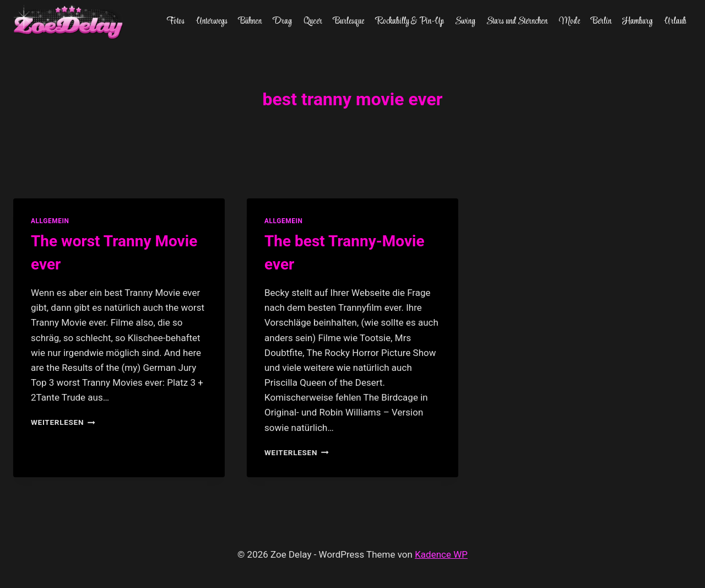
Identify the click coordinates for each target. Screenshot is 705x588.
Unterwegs (212, 21)
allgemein (50, 221)
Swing (465, 21)
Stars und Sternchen (517, 21)
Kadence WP (441, 554)
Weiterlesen (63, 422)
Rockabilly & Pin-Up (410, 21)
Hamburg (638, 21)
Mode (570, 21)
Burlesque (349, 21)
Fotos (175, 21)
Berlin (601, 21)
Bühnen (250, 21)
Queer (313, 21)
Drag (282, 21)
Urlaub (675, 21)
